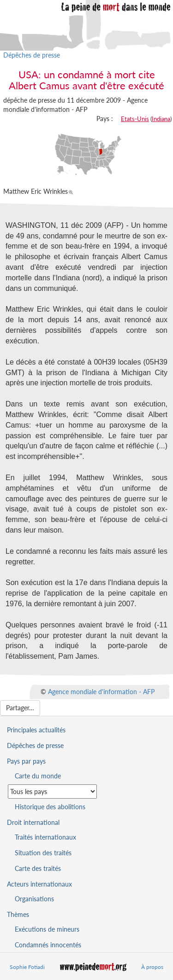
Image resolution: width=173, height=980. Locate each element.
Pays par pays (26, 761)
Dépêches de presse (32, 55)
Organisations (34, 899)
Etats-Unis (135, 119)
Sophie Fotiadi (27, 967)
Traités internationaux (45, 837)
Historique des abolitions (50, 807)
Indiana (161, 119)
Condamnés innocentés (48, 945)
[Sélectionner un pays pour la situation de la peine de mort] (52, 792)
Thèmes (18, 914)
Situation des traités (43, 853)
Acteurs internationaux (39, 884)
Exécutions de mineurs (47, 929)
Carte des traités (38, 868)
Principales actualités (36, 730)
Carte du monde (38, 776)
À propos (152, 967)
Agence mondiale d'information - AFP (101, 692)
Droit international (33, 822)
